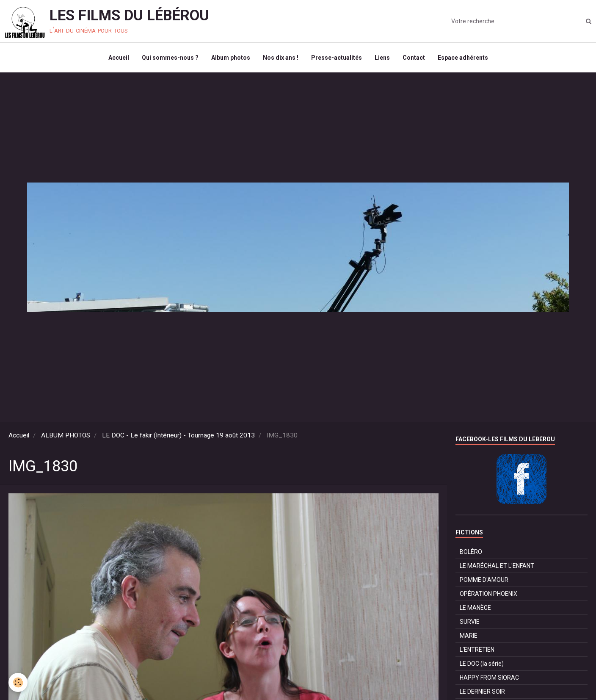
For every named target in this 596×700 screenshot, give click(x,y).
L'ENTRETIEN (477, 650)
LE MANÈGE (475, 608)
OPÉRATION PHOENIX (488, 594)
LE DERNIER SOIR (482, 692)
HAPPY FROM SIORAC (489, 678)
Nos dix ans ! (281, 58)
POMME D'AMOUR (484, 580)
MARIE (469, 636)
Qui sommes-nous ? (170, 58)
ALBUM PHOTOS (66, 435)
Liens (382, 58)
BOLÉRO (471, 552)
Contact (414, 58)
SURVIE (470, 622)
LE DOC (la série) (482, 664)
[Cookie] (18, 682)
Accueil (119, 58)
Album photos (231, 58)
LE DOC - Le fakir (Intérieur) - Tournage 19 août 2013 (178, 435)
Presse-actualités (337, 58)
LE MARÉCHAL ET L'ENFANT (497, 566)
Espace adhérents (463, 58)
